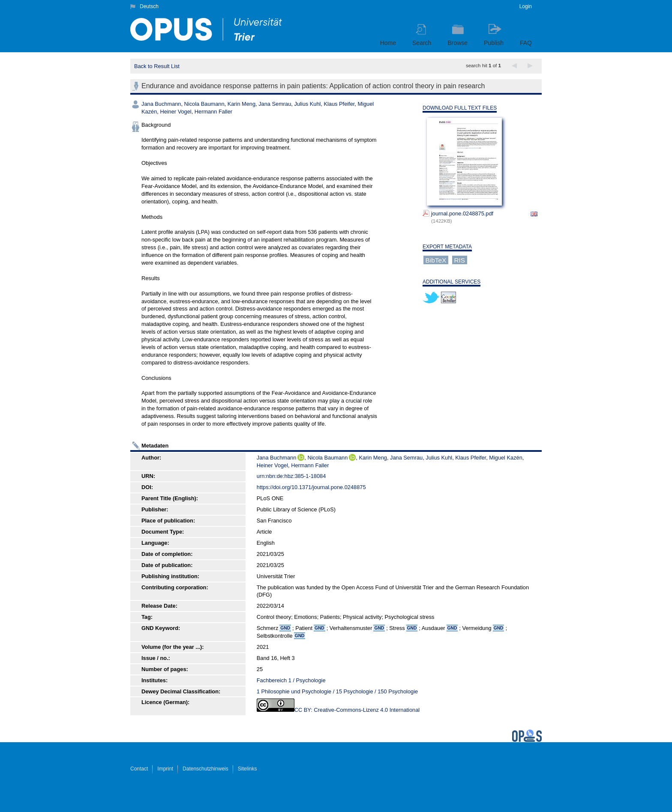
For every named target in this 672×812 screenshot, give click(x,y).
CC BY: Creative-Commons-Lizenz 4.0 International (357, 710)
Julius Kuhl (307, 104)
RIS (459, 260)
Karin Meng (241, 104)
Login (526, 6)
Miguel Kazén (506, 458)
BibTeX (436, 260)
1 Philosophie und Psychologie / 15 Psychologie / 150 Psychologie (337, 691)
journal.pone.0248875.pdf (462, 213)
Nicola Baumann (204, 104)
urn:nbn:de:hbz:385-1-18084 (291, 476)
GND (285, 628)
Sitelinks (247, 769)
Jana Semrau (275, 104)
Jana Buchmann (161, 104)
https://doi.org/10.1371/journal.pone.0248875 (311, 487)
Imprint (165, 769)
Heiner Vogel (175, 112)
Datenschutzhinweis (205, 769)
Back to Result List (157, 66)
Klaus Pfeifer (339, 104)
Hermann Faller (213, 112)
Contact (139, 769)
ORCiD (301, 457)
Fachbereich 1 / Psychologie (291, 680)
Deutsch (149, 6)
